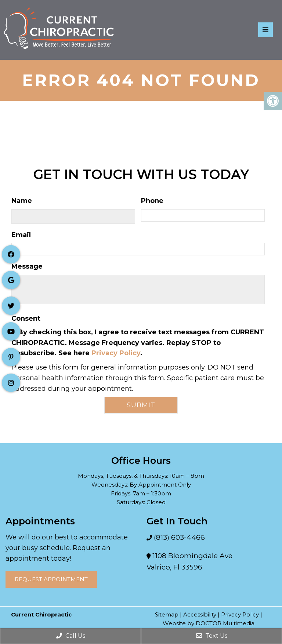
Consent (26, 319)
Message (27, 266)
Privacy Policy (116, 353)
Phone (152, 201)
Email (21, 235)
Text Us (212, 636)
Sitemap (167, 614)
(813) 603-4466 (178, 537)
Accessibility (200, 614)
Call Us (71, 636)
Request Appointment (51, 579)
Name (22, 201)
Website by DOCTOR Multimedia (209, 623)
